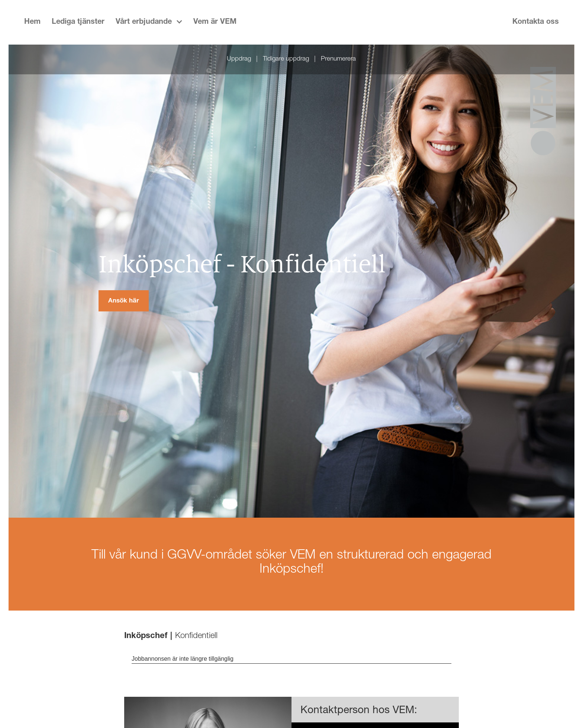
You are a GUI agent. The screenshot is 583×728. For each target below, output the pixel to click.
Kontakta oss (536, 22)
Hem (32, 22)
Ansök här (124, 301)
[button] (149, 22)
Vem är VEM (215, 22)
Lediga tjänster (78, 22)
